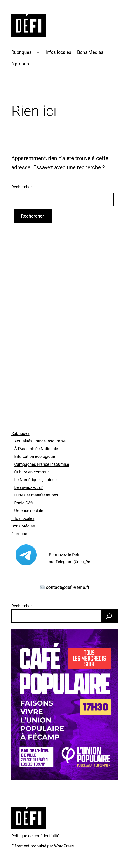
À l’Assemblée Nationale (36, 449)
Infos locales (59, 52)
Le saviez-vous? (28, 487)
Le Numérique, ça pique (35, 480)
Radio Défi (23, 503)
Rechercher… (23, 187)
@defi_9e (82, 562)
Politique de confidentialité (35, 836)
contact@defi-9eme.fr (68, 587)
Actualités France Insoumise (40, 441)
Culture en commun (32, 472)
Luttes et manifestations (36, 495)
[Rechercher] (109, 616)
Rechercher (22, 606)
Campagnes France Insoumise (42, 464)
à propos (20, 64)
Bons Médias (90, 52)
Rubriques (21, 52)
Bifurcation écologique (35, 456)
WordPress (64, 846)
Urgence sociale (29, 511)
